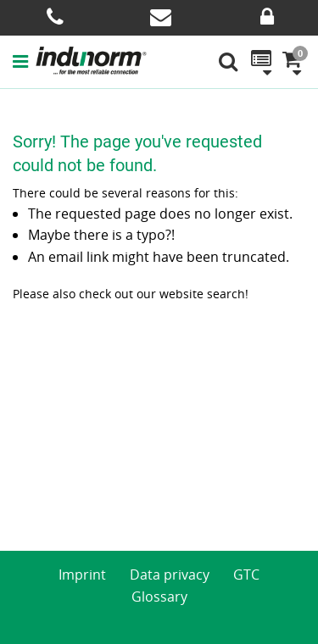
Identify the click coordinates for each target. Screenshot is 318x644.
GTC (246, 575)
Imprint (82, 575)
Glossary (159, 597)
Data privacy (170, 575)
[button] (24, 61)
